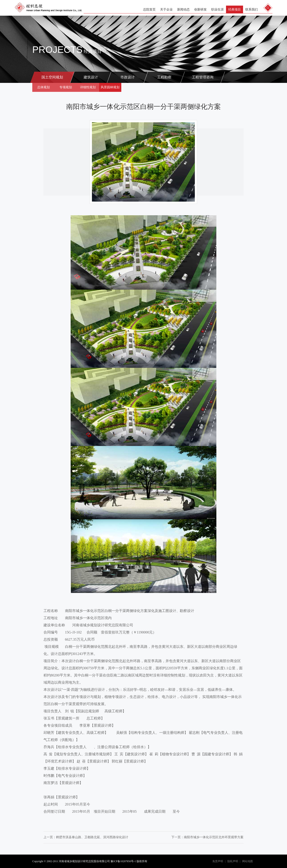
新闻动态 (183, 10)
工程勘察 (164, 77)
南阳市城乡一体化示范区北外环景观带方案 (214, 837)
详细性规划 (88, 87)
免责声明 (218, 861)
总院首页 (149, 10)
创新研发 (200, 10)
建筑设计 (91, 77)
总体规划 (43, 87)
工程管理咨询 (203, 77)
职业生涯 (217, 10)
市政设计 (128, 77)
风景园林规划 (110, 87)
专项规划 (66, 87)
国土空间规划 (52, 77)
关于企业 (166, 10)
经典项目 (235, 10)
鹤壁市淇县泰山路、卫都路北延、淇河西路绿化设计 (92, 837)
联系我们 (252, 10)
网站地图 (248, 861)
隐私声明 (233, 861)
